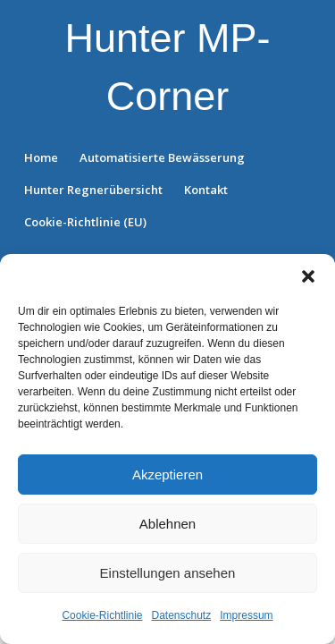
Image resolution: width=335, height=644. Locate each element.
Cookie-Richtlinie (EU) (85, 222)
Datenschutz (182, 615)
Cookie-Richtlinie (102, 615)
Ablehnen (167, 524)
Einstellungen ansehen (168, 573)
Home (41, 157)
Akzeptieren (167, 475)
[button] (308, 276)
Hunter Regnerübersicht (93, 190)
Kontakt (206, 190)
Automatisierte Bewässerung (162, 157)
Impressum (246, 615)
